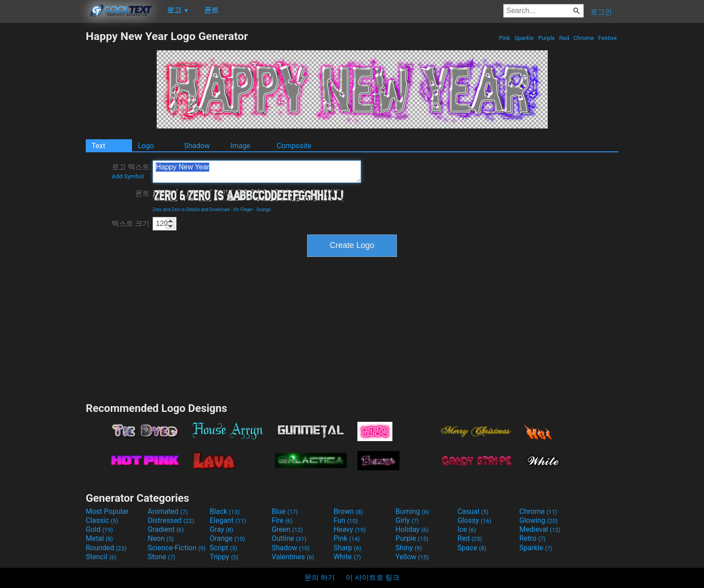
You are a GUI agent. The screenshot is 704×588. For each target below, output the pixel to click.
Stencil (101, 557)
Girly (407, 520)
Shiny (409, 548)
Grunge (264, 210)
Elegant (228, 520)
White (347, 557)
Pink (505, 38)
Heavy (350, 529)
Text (98, 146)
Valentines (293, 557)
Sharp (348, 548)
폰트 (142, 193)
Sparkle (524, 38)
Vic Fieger (243, 210)
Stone (161, 557)
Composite (294, 146)
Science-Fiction (177, 548)
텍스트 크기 (131, 223)
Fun (346, 520)
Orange (227, 538)
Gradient (166, 529)
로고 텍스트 (131, 171)
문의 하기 (320, 577)
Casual (473, 511)
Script (224, 548)
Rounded (106, 548)
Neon (161, 538)
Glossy (475, 520)
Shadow (197, 146)
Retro (532, 538)
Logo (146, 146)
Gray (221, 529)
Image (240, 146)
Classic (102, 520)
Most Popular (107, 511)
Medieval (540, 529)
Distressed (171, 520)
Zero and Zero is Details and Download (191, 210)
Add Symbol (128, 176)
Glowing (539, 520)
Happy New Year (257, 172)
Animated (168, 511)
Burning (412, 511)
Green (287, 529)
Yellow (412, 557)
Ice (467, 529)
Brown (348, 511)
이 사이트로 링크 (373, 577)
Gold (99, 529)
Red (564, 38)
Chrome (584, 38)
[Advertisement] (43, 164)
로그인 (601, 12)
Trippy (224, 557)
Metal (99, 538)
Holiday (412, 529)
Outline (289, 538)
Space (472, 548)
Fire (282, 520)
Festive (607, 38)
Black (225, 511)
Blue (285, 511)
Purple (546, 38)
